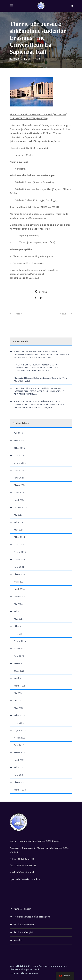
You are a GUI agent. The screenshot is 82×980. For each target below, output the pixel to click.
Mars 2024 (19, 619)
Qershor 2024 (20, 597)
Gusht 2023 (19, 671)
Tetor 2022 (19, 745)
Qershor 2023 (20, 686)
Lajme (27, 59)
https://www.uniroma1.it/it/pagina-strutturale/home (35, 141)
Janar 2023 (19, 723)
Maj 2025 (18, 515)
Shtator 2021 (20, 782)
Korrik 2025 (19, 500)
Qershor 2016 (20, 790)
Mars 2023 (19, 708)
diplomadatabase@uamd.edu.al (25, 879)
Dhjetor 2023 (20, 641)
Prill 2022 (18, 767)
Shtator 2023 (20, 663)
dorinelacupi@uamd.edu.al (26, 278)
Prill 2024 (18, 611)
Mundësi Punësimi (23, 909)
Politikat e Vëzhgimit (24, 932)
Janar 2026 (19, 455)
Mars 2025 (19, 530)
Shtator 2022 (20, 753)
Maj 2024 (18, 604)
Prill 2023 (18, 701)
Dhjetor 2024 (20, 552)
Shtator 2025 (20, 485)
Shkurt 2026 (19, 448)
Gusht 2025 (19, 493)
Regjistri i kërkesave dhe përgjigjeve (32, 917)
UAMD (16, 59)
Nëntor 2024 (20, 559)
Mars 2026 (19, 441)
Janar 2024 (19, 634)
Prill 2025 (18, 522)
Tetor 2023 (19, 656)
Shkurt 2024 (19, 626)
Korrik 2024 (19, 589)
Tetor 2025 (19, 478)
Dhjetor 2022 (20, 730)
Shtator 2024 (20, 574)
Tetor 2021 (19, 775)
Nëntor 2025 (20, 470)
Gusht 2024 (19, 582)
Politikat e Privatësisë (24, 925)
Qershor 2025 (20, 507)
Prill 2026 (18, 433)
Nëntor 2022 (20, 738)
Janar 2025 (19, 545)
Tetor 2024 (19, 567)
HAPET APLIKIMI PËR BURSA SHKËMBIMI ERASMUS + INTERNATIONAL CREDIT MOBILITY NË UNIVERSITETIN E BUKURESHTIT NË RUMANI (39, 391)
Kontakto (18, 940)
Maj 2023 (18, 693)
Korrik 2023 (19, 678)
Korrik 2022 (19, 760)
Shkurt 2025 (19, 537)
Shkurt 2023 (19, 715)
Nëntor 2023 (20, 649)
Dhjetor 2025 (20, 463)
